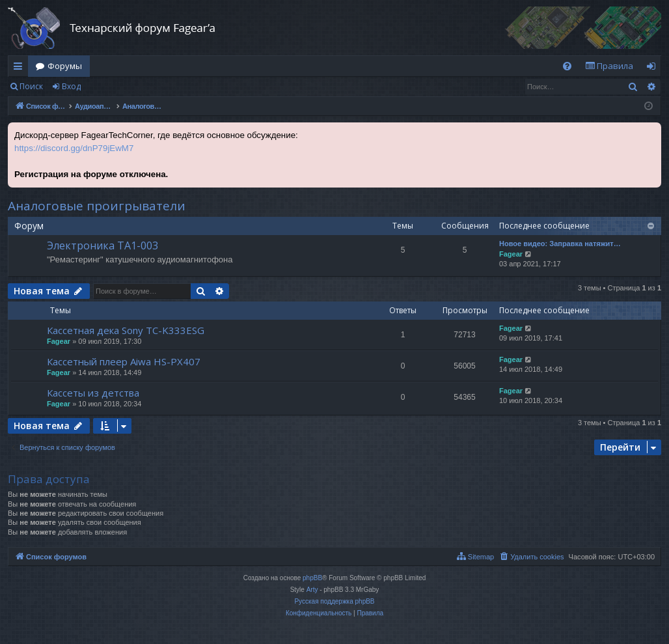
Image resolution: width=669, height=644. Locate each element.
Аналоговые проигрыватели (97, 206)
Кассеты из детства (93, 393)
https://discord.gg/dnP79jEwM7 (74, 148)
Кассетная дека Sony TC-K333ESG (126, 330)
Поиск (31, 86)
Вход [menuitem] (654, 68)
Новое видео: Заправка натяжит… (560, 244)
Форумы (65, 66)
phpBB (312, 578)
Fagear (511, 254)
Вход (71, 86)
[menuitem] (567, 66)
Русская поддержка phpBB (334, 601)
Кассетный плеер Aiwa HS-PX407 (124, 361)
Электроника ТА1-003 (102, 245)
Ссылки (20, 68)
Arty (312, 590)
